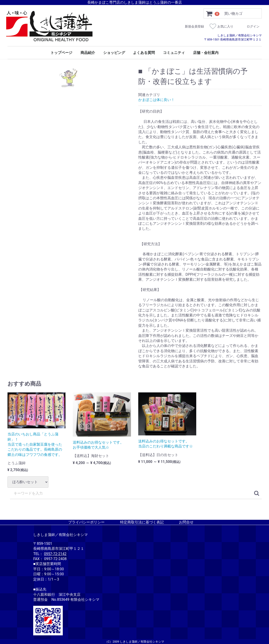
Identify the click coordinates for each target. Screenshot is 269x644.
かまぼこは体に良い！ (156, 100)
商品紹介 (88, 53)
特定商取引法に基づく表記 (142, 522)
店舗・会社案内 (206, 53)
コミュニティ (174, 53)
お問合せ (186, 522)
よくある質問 (144, 53)
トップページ (61, 53)
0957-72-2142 (55, 554)
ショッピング (114, 53)
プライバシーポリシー (86, 522)
